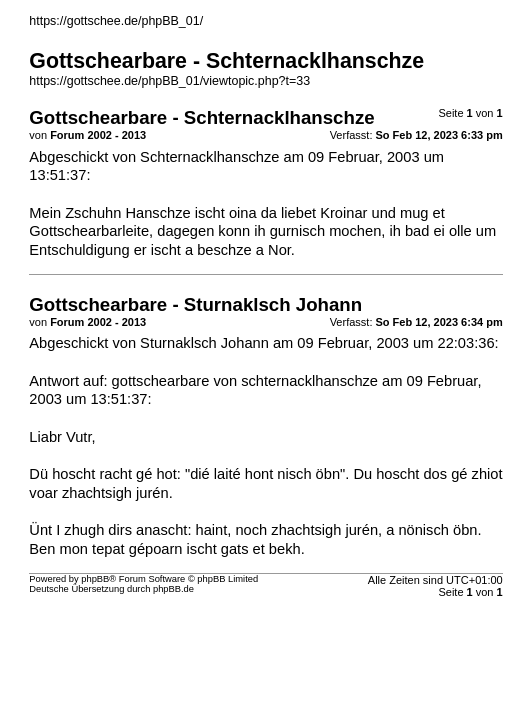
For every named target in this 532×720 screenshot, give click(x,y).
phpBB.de (173, 589)
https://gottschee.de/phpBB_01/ (116, 21)
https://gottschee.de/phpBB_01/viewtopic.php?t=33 (169, 81)
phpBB (95, 579)
